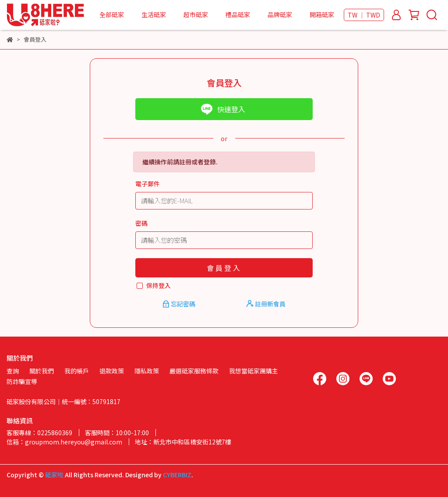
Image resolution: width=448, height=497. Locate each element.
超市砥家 (196, 14)
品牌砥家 (280, 14)
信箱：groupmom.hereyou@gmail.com (64, 442)
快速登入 (223, 109)
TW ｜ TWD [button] (364, 15)
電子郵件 (148, 184)
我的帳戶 (77, 371)
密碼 (141, 223)
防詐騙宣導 (22, 381)
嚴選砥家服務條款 (194, 371)
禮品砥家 (238, 14)
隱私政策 (147, 371)
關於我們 (42, 371)
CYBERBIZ (177, 475)
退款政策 (112, 371)
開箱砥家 (322, 14)
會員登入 (224, 268)
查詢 (13, 371)
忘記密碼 (180, 304)
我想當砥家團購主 (254, 371)
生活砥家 (154, 14)
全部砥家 (112, 14)
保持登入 (159, 285)
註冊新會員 (266, 304)
